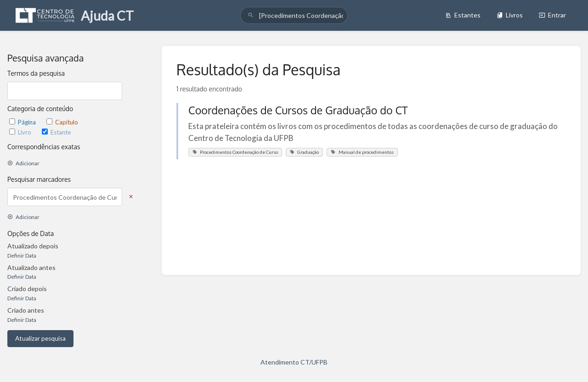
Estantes (463, 15)
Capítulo (62, 122)
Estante (56, 132)
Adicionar (23, 163)
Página (23, 122)
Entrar (552, 15)
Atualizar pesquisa (40, 338)
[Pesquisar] (251, 15)
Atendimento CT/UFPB (294, 362)
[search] (294, 15)
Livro (21, 132)
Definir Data (22, 256)
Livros (510, 15)
